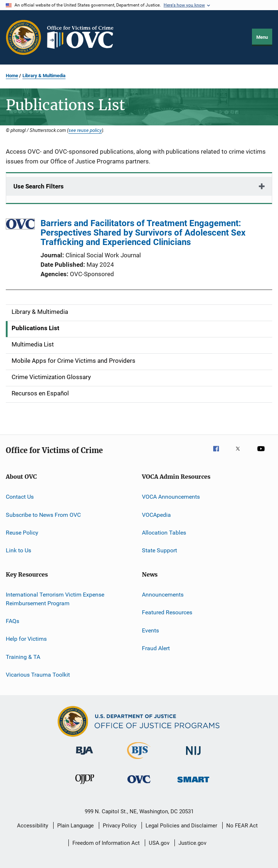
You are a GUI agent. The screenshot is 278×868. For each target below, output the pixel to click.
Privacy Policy (120, 826)
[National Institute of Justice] (193, 756)
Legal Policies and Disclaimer (181, 826)
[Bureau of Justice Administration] (85, 756)
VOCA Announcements (171, 497)
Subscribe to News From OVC (43, 515)
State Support (159, 550)
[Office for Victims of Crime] (139, 784)
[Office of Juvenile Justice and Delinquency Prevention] (85, 785)
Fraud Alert (156, 648)
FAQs (12, 621)
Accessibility (33, 826)
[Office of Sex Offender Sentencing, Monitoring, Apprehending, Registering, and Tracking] (193, 784)
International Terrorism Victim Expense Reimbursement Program (55, 599)
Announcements (163, 595)
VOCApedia (156, 515)
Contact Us (20, 497)
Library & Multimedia (44, 76)
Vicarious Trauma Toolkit (38, 675)
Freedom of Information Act (106, 843)
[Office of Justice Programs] (24, 37)
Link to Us (18, 550)
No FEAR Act (242, 826)
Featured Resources (167, 612)
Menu (262, 37)
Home (12, 76)
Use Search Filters (39, 186)
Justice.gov (192, 843)
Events (150, 630)
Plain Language (75, 826)
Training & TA (23, 657)
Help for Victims (26, 639)
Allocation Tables (164, 533)
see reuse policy (85, 130)
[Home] (83, 37)
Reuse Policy (22, 533)
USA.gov (159, 843)
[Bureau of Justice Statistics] (139, 760)
